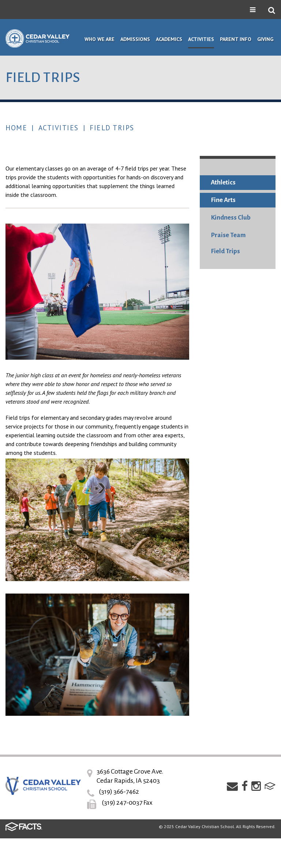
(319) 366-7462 (119, 792)
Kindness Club (231, 218)
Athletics (223, 182)
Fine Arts (223, 200)
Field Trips (112, 128)
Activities (59, 128)
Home (16, 128)
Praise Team (228, 235)
